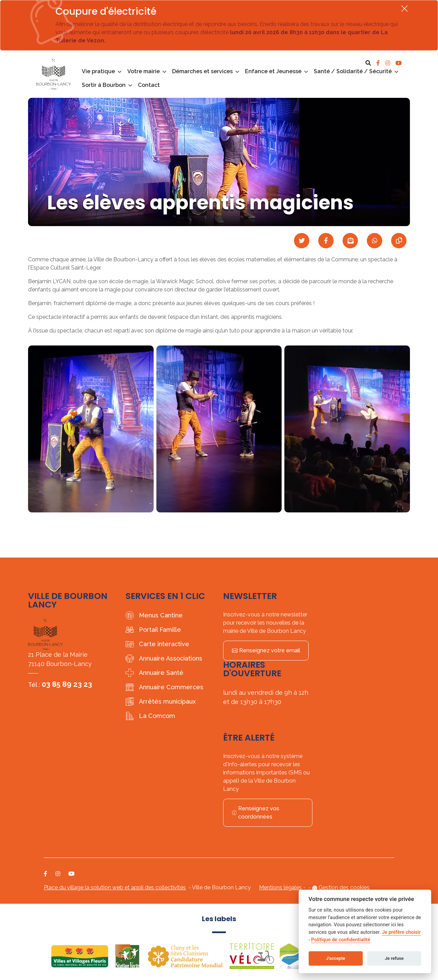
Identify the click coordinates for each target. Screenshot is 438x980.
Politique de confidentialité (341, 940)
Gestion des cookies (344, 887)
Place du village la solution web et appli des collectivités (115, 887)
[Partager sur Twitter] (302, 241)
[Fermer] (404, 8)
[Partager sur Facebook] (326, 241)
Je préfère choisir (401, 932)
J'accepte (336, 958)
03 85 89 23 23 (67, 684)
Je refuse (394, 958)
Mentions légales (280, 887)
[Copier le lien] (399, 241)
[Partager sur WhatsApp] (375, 241)
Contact (149, 85)
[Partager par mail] (350, 241)
